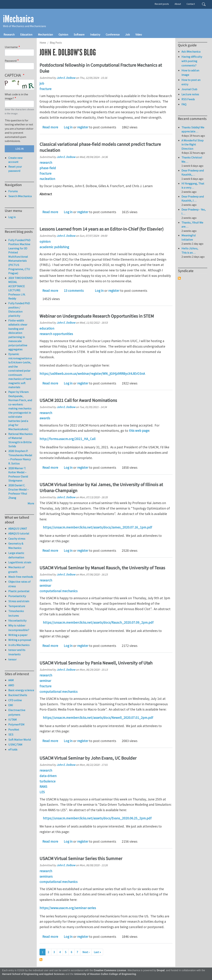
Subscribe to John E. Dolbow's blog (41, 960)
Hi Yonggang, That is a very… (193, 186)
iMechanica (18, 19)
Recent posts (162, 4)
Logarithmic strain (20, 562)
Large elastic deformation (16, 555)
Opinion (63, 34)
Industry (95, 34)
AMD (11, 685)
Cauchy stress (17, 539)
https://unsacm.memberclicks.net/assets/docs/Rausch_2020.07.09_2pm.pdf (98, 622)
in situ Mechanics (19, 645)
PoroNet (14, 730)
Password (11, 61)
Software (79, 34)
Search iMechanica (20, 196)
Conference (113, 34)
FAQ (184, 104)
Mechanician (45, 34)
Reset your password (15, 169)
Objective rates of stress (19, 584)
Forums (13, 191)
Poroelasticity (17, 596)
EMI (11, 705)
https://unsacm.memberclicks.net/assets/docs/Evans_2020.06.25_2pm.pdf (97, 818)
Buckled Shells (18, 695)
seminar (45, 586)
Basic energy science (21, 690)
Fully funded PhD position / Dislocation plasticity (19, 309)
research (46, 163)
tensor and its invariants (17, 652)
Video (139, 34)
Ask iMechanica (191, 52)
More (31, 503)
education (47, 328)
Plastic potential (19, 591)
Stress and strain (19, 601)
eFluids (13, 749)
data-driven (48, 776)
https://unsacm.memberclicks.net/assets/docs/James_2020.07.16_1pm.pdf (97, 527)
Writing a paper (18, 635)
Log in (68, 127)
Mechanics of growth (16, 569)
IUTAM (12, 720)
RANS (43, 787)
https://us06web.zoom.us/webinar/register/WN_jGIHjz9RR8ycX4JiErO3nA (92, 374)
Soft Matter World (19, 740)
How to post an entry (191, 82)
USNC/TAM (15, 744)
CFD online (15, 700)
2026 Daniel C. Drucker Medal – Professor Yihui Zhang (18, 491)
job (42, 83)
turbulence (48, 781)
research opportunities (56, 334)
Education (26, 34)
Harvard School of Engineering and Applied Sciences (33, 974)
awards (45, 418)
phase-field (48, 168)
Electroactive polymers (17, 712)
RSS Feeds (188, 99)
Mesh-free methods (21, 577)
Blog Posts (56, 43)
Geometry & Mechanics (16, 546)
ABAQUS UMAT (18, 529)
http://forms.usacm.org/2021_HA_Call (67, 439)
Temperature (17, 606)
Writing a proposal (20, 640)
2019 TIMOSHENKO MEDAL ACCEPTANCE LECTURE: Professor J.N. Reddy (20, 288)
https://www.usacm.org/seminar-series (68, 908)
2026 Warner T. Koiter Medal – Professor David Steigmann (18, 474)
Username (11, 47)
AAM (11, 680)
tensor (12, 659)
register (83, 127)
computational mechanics (58, 591)
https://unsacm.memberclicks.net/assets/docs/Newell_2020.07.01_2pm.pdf (98, 718)
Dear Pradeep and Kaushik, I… (193, 199)
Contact (191, 4)
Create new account (15, 160)
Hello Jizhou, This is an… (190, 250)
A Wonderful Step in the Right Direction (193, 144)
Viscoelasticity (17, 621)
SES (11, 734)
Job (128, 34)
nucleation (47, 179)
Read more (50, 127)
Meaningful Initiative (189, 237)
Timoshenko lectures (16, 613)
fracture (45, 89)
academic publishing (54, 247)
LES (42, 792)
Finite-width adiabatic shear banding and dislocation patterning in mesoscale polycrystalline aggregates (18, 335)
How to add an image (190, 73)
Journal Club (189, 89)
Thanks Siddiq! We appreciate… (193, 129)
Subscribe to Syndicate (179, 278)
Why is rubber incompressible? (19, 628)
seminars (46, 876)
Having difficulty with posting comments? (192, 61)
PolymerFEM (16, 724)
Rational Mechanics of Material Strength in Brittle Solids (20, 440)
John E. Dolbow (66, 78)
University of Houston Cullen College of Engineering (105, 974)
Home (43, 43)
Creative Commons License (110, 970)
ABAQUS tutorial (19, 533)
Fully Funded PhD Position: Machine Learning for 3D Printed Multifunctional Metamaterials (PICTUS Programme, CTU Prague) (19, 257)
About (178, 4)
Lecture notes (190, 94)
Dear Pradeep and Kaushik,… (193, 173)
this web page (139, 431)
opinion (45, 241)
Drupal (161, 970)
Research (9, 34)
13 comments (74, 291)
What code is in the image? (16, 96)
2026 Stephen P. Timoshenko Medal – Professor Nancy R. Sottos (20, 457)
